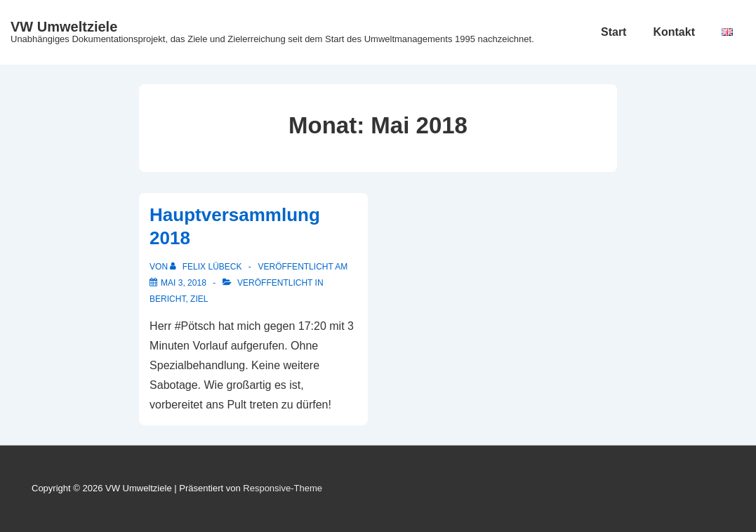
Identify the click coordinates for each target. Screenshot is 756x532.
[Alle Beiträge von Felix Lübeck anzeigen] (207, 267)
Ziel (199, 299)
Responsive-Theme (283, 488)
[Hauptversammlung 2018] (184, 283)
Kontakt (674, 32)
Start (614, 32)
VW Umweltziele (64, 27)
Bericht (167, 299)
